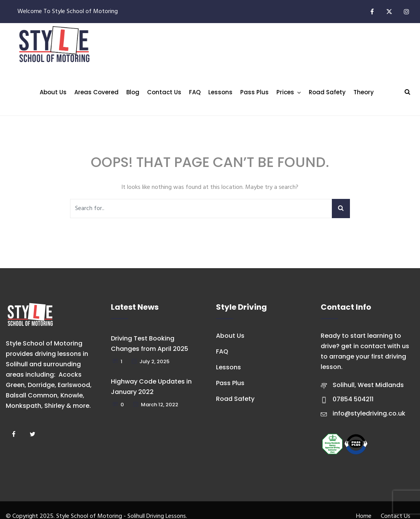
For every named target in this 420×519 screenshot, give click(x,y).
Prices (285, 92)
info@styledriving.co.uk (369, 413)
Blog (133, 92)
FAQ (195, 92)
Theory (364, 92)
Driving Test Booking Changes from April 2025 (150, 344)
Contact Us (164, 92)
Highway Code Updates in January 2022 (151, 387)
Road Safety (327, 92)
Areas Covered (96, 92)
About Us (53, 92)
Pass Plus (254, 92)
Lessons (220, 92)
